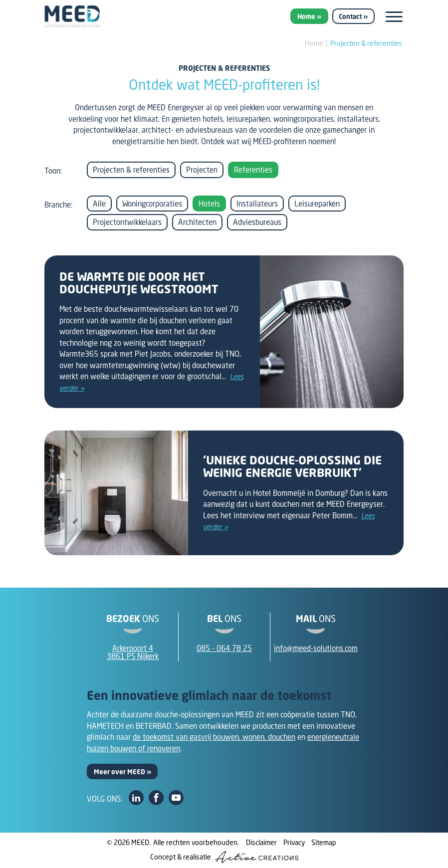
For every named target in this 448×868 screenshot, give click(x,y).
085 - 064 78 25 (224, 648)
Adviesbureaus (257, 222)
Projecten (202, 170)
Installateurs (257, 204)
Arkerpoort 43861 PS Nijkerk (133, 652)
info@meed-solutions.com (316, 648)
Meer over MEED (119, 772)
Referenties (253, 170)
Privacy (294, 842)
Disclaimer (261, 842)
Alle (99, 204)
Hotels (209, 204)
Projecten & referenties (366, 43)
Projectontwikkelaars (127, 222)
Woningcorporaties (152, 204)
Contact (350, 16)
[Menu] (394, 17)
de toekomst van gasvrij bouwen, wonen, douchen (214, 737)
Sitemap (324, 842)
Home (306, 16)
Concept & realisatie (224, 857)
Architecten (197, 222)
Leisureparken (317, 204)
